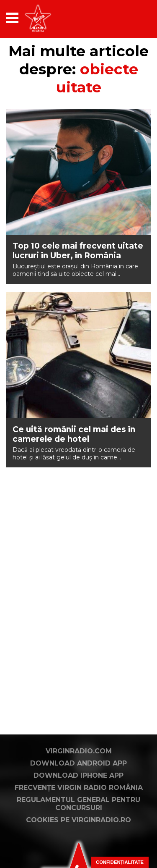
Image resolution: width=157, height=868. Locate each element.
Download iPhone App (78, 775)
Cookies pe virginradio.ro (78, 820)
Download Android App (78, 763)
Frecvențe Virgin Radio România (79, 788)
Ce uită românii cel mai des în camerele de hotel (74, 434)
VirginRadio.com (79, 751)
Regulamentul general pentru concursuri (78, 804)
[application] (130, 18)
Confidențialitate (120, 862)
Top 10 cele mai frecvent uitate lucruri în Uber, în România (78, 251)
